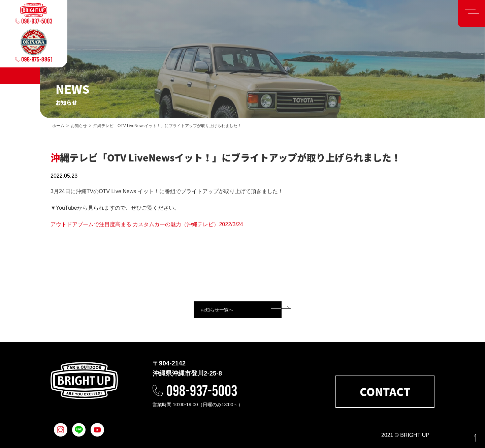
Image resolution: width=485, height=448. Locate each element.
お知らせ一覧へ (217, 310)
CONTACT (385, 392)
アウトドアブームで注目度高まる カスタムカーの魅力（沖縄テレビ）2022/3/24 (147, 224)
